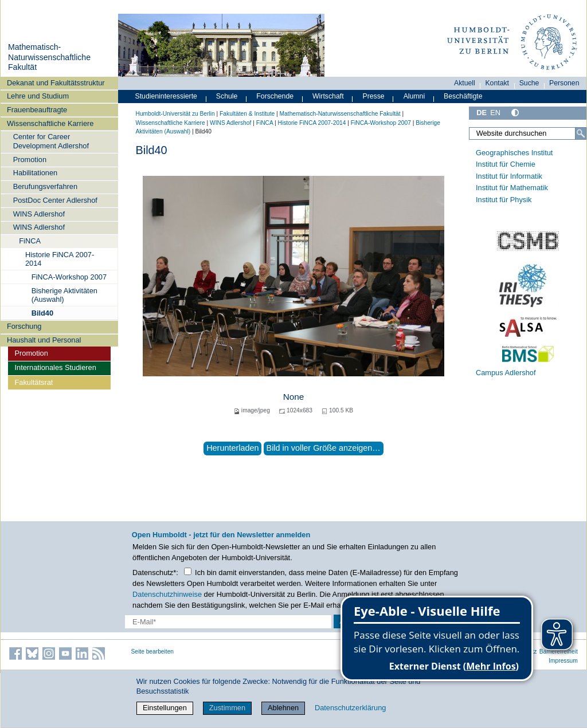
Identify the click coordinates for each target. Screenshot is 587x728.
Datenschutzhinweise (167, 594)
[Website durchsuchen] (527, 133)
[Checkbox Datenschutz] (188, 571)
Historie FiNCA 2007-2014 (60, 259)
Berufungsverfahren (45, 186)
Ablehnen (283, 708)
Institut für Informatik (509, 176)
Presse (374, 96)
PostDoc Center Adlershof (55, 200)
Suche (529, 83)
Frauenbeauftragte (37, 110)
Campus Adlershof (506, 373)
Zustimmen (227, 708)
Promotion (30, 160)
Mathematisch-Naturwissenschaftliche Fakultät (49, 57)
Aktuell (465, 83)
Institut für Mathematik (512, 188)
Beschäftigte (463, 96)
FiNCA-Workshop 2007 (69, 277)
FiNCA (30, 241)
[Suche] (581, 133)
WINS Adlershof (39, 214)
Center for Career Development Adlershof (51, 141)
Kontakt (497, 83)
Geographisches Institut (514, 153)
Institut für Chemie (506, 164)
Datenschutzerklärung (350, 708)
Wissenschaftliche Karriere (50, 123)
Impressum (563, 661)
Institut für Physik (504, 200)
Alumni (414, 96)
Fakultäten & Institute (247, 114)
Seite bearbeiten (153, 652)
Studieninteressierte (166, 96)
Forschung (24, 326)
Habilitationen (36, 173)
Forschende (275, 96)
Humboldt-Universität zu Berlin (175, 114)
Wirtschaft (328, 96)
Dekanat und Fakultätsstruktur (56, 83)
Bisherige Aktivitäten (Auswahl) (64, 295)
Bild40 (42, 313)
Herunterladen (232, 448)
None (294, 397)
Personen (564, 83)
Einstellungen (165, 708)
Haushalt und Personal (44, 340)
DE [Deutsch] (482, 113)
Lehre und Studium (38, 96)
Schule (227, 96)
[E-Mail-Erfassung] (228, 622)
